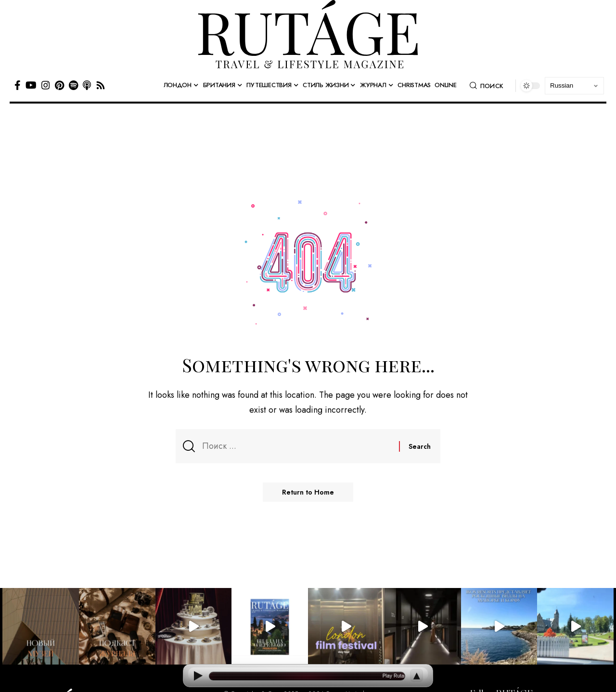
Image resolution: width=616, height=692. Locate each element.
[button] (487, 86)
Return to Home (308, 492)
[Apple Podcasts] (87, 85)
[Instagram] (46, 85)
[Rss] (101, 85)
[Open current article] (307, 676)
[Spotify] (73, 85)
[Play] (198, 676)
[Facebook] (18, 85)
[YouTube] (31, 85)
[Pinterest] (59, 85)
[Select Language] (574, 86)
